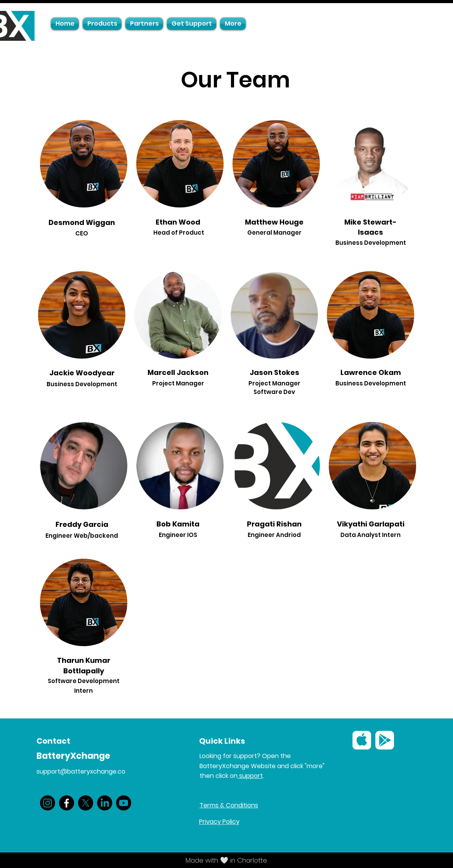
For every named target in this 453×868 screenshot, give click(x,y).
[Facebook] (67, 803)
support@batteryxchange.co (81, 771)
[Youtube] (124, 803)
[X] (86, 803)
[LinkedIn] (105, 803)
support (250, 776)
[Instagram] (48, 803)
